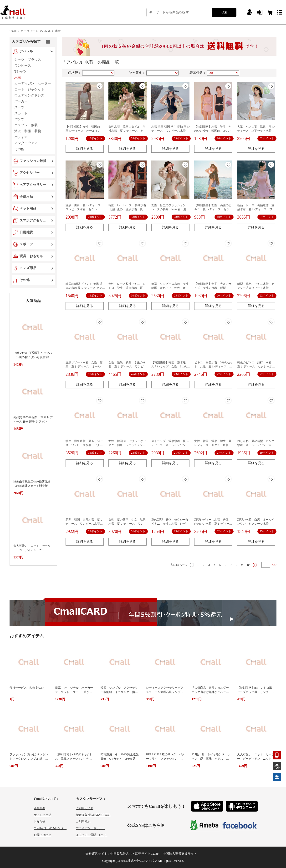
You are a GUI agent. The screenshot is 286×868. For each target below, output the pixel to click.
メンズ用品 (28, 268)
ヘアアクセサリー (33, 185)
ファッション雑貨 (33, 161)
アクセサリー (30, 173)
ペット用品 (28, 208)
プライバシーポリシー (90, 828)
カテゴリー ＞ (30, 31)
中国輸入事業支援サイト (180, 854)
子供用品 (26, 197)
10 (248, 565)
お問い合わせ (42, 835)
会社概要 (40, 808)
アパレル (26, 51)
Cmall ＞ (15, 31)
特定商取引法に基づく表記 (93, 815)
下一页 (255, 565)
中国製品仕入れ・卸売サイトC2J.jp (135, 854)
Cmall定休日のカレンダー (50, 828)
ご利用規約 (83, 822)
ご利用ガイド (85, 808)
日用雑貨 (26, 232)
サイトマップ (42, 815)
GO (274, 565)
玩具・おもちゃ (31, 256)
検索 (224, 12)
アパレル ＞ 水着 (50, 31)
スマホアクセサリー (34, 220)
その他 (25, 280)
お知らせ (40, 822)
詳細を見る (85, 149)
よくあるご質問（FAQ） (92, 835)
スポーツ (26, 244)
